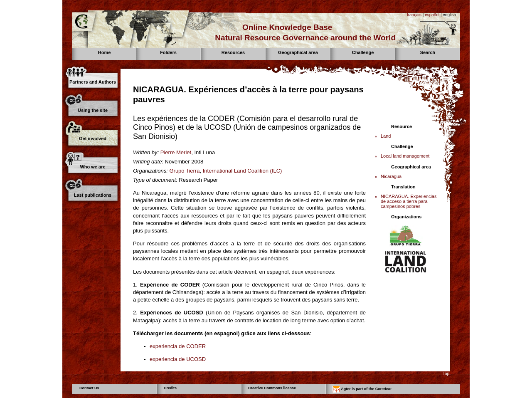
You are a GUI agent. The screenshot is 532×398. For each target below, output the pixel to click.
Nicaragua (391, 176)
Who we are (92, 167)
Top (446, 374)
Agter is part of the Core (362, 389)
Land (386, 136)
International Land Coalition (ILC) (243, 171)
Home (105, 52)
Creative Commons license (272, 388)
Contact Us (89, 388)
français (414, 15)
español (432, 15)
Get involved (93, 138)
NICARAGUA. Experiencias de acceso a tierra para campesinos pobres (409, 201)
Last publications (93, 195)
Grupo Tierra (184, 171)
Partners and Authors (93, 82)
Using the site (93, 110)
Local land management (405, 156)
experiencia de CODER (178, 346)
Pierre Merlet (176, 152)
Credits (170, 388)
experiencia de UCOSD (178, 359)
